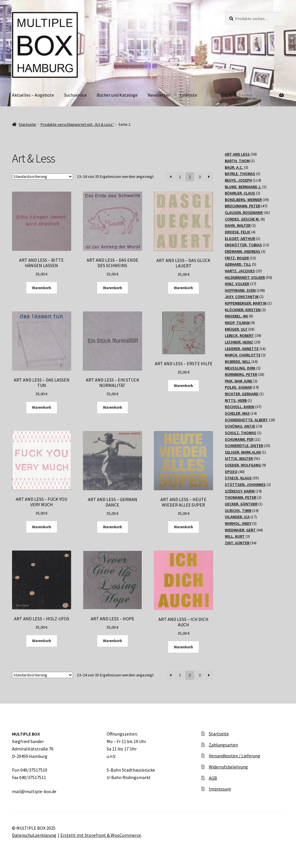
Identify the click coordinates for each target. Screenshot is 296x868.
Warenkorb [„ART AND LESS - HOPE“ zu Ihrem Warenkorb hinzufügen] (113, 641)
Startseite (27, 124)
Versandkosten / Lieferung (235, 756)
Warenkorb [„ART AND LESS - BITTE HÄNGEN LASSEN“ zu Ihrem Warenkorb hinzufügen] (42, 288)
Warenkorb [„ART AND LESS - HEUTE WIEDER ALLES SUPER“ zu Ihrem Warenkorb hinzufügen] (183, 527)
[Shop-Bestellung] (42, 176)
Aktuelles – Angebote (33, 95)
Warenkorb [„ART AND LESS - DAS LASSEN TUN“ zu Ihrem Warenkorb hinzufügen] (42, 407)
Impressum (220, 789)
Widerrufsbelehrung (228, 767)
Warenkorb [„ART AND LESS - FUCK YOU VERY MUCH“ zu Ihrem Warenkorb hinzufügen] (42, 527)
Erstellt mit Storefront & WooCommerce (101, 835)
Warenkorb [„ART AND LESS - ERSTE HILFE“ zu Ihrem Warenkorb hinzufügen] (183, 386)
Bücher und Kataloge (117, 95)
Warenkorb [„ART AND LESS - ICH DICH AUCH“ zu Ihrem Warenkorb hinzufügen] (183, 647)
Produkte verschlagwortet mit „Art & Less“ (77, 124)
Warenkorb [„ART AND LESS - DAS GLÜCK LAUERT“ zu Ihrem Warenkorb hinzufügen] (183, 288)
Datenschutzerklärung (34, 835)
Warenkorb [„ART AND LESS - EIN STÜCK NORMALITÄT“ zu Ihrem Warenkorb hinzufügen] (113, 407)
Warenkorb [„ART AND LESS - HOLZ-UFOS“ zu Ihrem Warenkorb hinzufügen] (42, 641)
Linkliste (188, 95)
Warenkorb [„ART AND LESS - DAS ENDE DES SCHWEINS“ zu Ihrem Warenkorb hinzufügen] (113, 288)
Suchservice (75, 95)
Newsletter (159, 95)
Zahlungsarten (223, 745)
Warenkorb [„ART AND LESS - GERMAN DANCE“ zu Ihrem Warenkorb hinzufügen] (113, 527)
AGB (213, 778)
